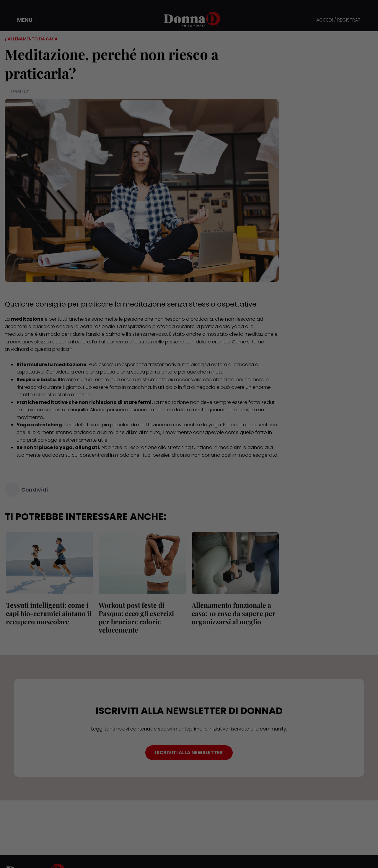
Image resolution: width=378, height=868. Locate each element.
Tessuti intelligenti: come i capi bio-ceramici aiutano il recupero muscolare (47, 613)
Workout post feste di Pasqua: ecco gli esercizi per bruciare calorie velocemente (142, 617)
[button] (21, 20)
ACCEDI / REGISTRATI (339, 20)
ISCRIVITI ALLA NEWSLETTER (189, 752)
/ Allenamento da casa (31, 39)
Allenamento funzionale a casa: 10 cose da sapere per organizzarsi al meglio (232, 613)
